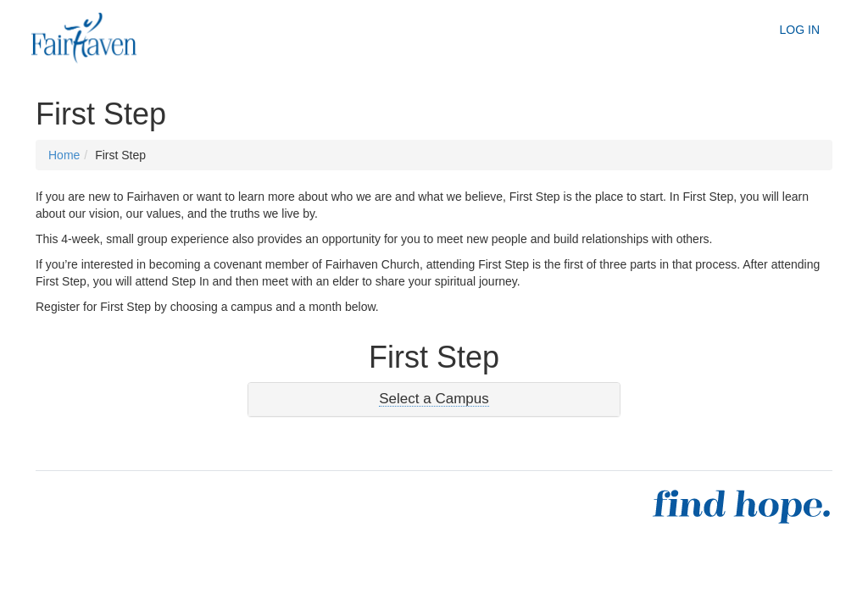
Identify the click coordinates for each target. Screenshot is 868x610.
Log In (800, 30)
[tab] (434, 399)
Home (64, 155)
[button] (434, 399)
